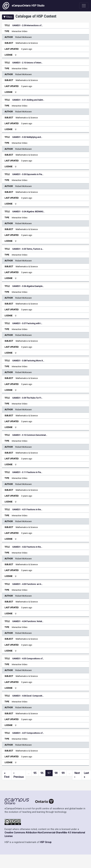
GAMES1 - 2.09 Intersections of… (28, 25)
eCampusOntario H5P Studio (24, 6)
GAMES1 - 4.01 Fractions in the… (27, 510)
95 (35, 773)
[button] (8, 17)
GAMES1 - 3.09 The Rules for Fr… (27, 398)
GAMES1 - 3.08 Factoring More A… (28, 361)
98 (56, 773)
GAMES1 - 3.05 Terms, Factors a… (28, 249)
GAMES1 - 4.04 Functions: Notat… (28, 621)
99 (63, 773)
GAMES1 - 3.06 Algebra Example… (28, 286)
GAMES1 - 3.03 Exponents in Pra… (28, 174)
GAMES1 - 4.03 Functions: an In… (27, 584)
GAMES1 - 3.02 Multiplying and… (27, 137)
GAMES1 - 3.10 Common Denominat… (30, 435)
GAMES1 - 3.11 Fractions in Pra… (27, 472)
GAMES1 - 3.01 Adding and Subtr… (28, 100)
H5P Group (46, 842)
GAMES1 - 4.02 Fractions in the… (27, 547)
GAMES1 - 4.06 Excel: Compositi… (28, 696)
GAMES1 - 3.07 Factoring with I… (27, 323)
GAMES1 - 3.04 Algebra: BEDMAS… (28, 212)
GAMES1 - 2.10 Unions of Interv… (27, 63)
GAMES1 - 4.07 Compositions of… (28, 733)
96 (42, 773)
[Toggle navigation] (84, 6)
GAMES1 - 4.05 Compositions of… (28, 659)
